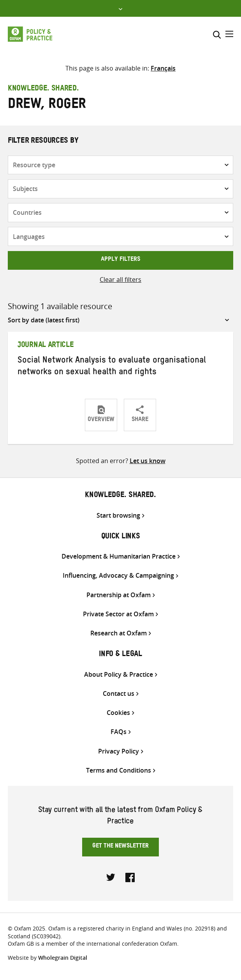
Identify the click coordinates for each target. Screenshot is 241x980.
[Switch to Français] (163, 68)
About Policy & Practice (119, 675)
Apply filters (120, 260)
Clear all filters (120, 279)
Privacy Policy (119, 751)
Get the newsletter (120, 847)
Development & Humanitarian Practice (119, 556)
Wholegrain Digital (63, 958)
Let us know (148, 461)
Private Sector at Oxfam (118, 614)
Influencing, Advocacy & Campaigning (118, 576)
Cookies (118, 713)
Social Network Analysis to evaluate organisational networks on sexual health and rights (112, 367)
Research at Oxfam (119, 633)
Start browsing (118, 516)
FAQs (119, 732)
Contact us (119, 694)
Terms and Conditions (119, 770)
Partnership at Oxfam (119, 595)
